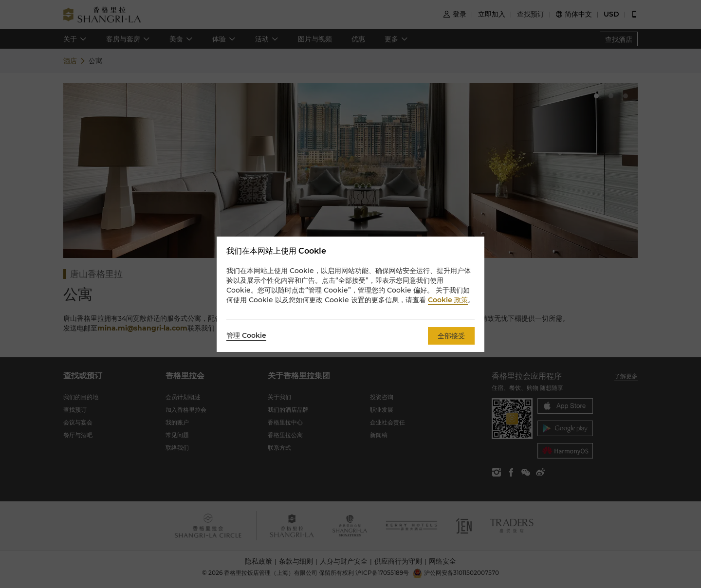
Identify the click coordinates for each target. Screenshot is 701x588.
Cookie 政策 (448, 300)
